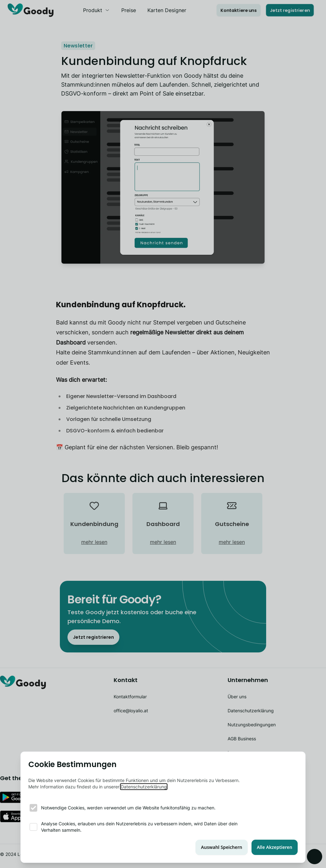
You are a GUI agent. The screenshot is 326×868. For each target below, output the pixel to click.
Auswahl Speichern (221, 847)
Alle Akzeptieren (275, 847)
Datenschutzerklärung (144, 787)
